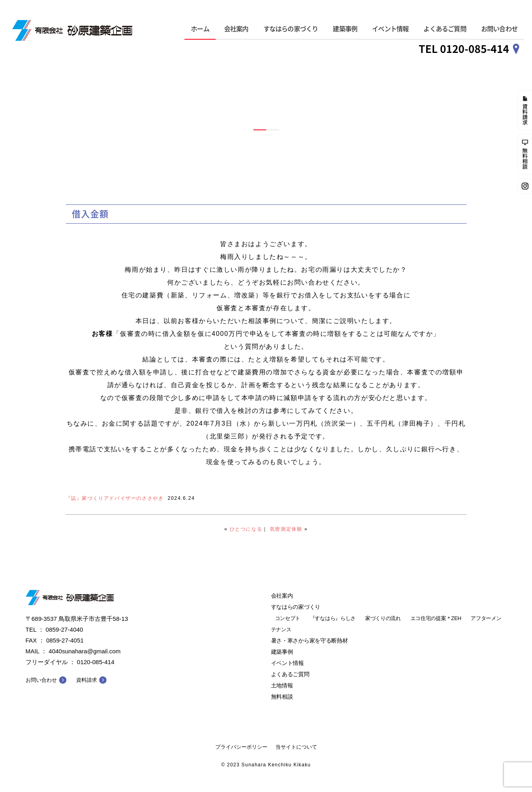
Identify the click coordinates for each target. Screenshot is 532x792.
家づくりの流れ (383, 618)
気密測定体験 (286, 529)
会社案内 (236, 29)
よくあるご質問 (445, 29)
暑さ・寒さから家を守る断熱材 (309, 640)
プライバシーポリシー (241, 747)
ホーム (200, 29)
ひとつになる (246, 529)
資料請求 (87, 680)
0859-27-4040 (64, 629)
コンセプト (288, 618)
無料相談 (282, 697)
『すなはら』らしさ (333, 618)
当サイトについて (296, 747)
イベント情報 (390, 29)
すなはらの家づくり (291, 29)
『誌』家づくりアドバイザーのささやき (115, 498)
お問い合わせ (499, 29)
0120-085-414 (96, 662)
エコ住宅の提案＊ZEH (436, 618)
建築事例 (345, 29)
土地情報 (282, 685)
